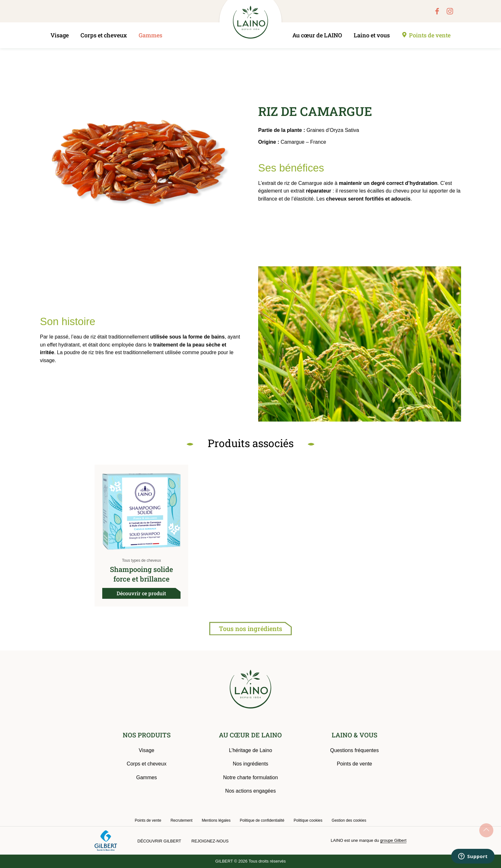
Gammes (150, 35)
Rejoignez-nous (210, 841)
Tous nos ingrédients (250, 628)
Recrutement (182, 820)
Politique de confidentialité (262, 820)
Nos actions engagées (250, 791)
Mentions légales (216, 820)
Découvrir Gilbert (159, 841)
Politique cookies (308, 820)
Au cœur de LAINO (317, 35)
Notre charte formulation (250, 777)
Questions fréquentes (354, 750)
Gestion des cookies (349, 820)
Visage (60, 35)
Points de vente (430, 35)
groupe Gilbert (393, 840)
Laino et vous (372, 35)
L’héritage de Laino (250, 750)
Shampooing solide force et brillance (142, 574)
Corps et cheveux (104, 35)
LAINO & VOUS (355, 735)
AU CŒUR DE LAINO (250, 735)
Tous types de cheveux (142, 560)
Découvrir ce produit (141, 593)
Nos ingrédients (250, 764)
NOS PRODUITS (147, 735)
